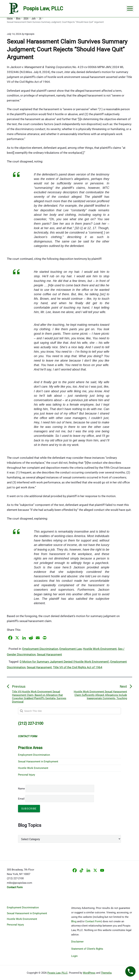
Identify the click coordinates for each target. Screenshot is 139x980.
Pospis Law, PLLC (57, 973)
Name (21, 789)
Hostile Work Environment (100, 649)
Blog (74, 921)
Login (74, 956)
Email (56, 799)
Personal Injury (27, 775)
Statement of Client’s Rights (87, 949)
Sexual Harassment (49, 654)
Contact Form (93, 921)
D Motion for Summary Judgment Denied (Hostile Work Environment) (64, 662)
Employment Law (71, 649)
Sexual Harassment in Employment (38, 762)
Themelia (106, 973)
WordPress (89, 973)
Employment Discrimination (40, 649)
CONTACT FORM (28, 736)
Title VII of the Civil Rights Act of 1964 (78, 667)
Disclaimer (77, 942)
